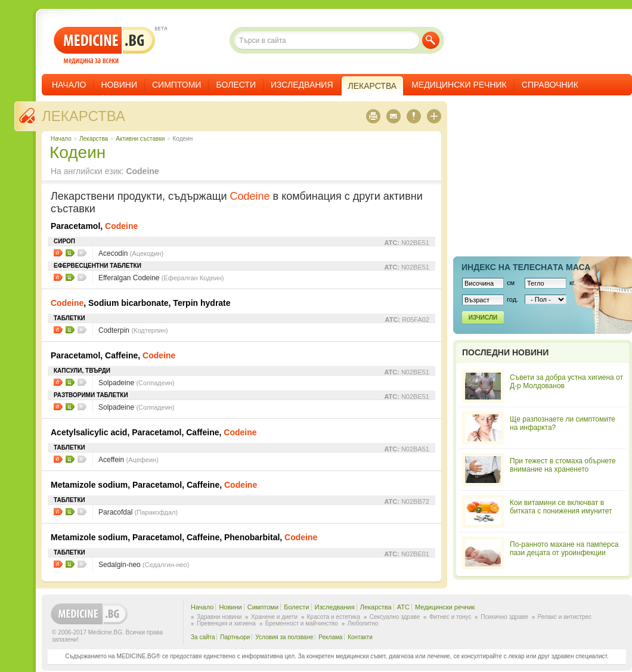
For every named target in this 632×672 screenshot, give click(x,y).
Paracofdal (138, 512)
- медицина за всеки (105, 46)
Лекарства (83, 116)
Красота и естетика (334, 617)
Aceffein (128, 460)
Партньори (235, 637)
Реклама (330, 637)
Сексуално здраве (395, 617)
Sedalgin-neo (144, 565)
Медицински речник (459, 85)
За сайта (203, 637)
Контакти (360, 637)
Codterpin (133, 330)
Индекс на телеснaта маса (526, 267)
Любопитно (363, 623)
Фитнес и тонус (450, 617)
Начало (69, 85)
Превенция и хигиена (226, 623)
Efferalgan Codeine (161, 278)
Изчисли (483, 318)
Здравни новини (219, 617)
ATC (403, 607)
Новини (119, 85)
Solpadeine (137, 383)
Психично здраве (504, 617)
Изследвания (302, 85)
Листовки (58, 253)
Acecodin (131, 253)
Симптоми (176, 85)
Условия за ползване (284, 637)
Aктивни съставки (140, 139)
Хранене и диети (274, 617)
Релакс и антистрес (565, 617)
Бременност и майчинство (302, 623)
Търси (431, 40)
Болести (236, 85)
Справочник (550, 85)
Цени (70, 253)
